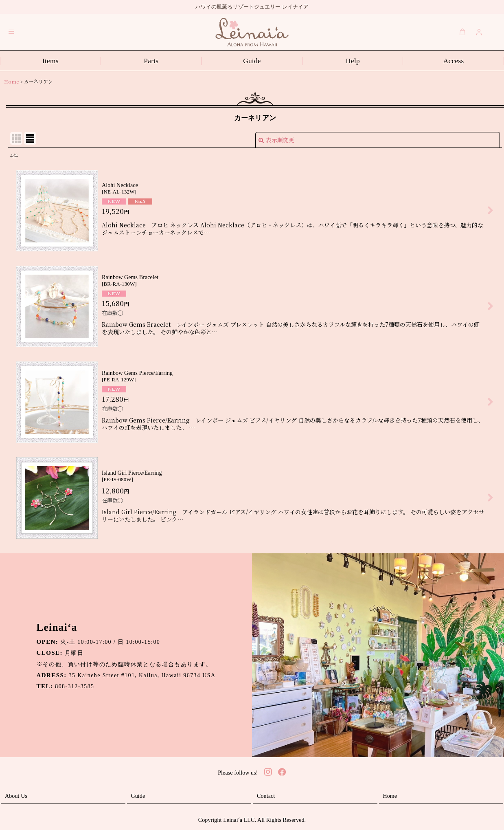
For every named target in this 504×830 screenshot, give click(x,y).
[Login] (479, 32)
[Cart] (462, 32)
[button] (11, 32)
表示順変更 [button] (276, 140)
